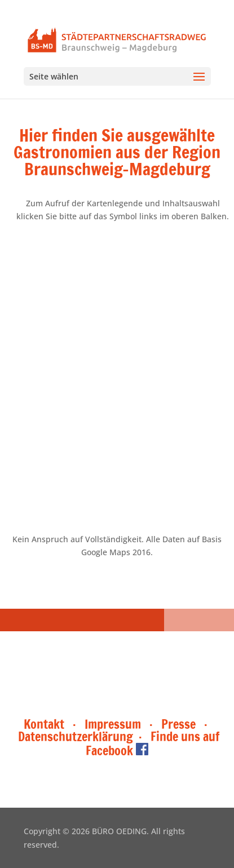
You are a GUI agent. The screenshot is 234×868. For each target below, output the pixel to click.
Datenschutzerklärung (76, 736)
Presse (178, 724)
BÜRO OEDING (119, 831)
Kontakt (45, 724)
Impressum (113, 724)
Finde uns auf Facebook (153, 743)
